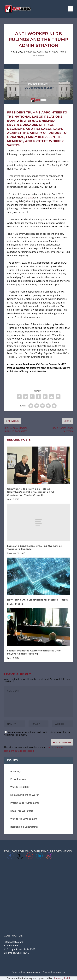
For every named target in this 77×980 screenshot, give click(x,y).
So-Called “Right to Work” (25, 795)
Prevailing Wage (19, 779)
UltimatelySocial (61, 978)
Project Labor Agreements (25, 803)
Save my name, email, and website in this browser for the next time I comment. (37, 734)
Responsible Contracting (24, 827)
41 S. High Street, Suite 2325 (20, 949)
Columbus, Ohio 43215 (16, 953)
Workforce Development (24, 819)
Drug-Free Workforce (22, 811)
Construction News (48, 52)
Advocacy (31, 52)
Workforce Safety (20, 787)
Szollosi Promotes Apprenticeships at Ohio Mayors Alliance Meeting (34, 652)
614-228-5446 (11, 945)
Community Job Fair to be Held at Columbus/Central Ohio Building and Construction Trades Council (31, 492)
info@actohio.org (14, 942)
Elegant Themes (33, 972)
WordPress (61, 972)
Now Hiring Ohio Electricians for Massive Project (37, 600)
